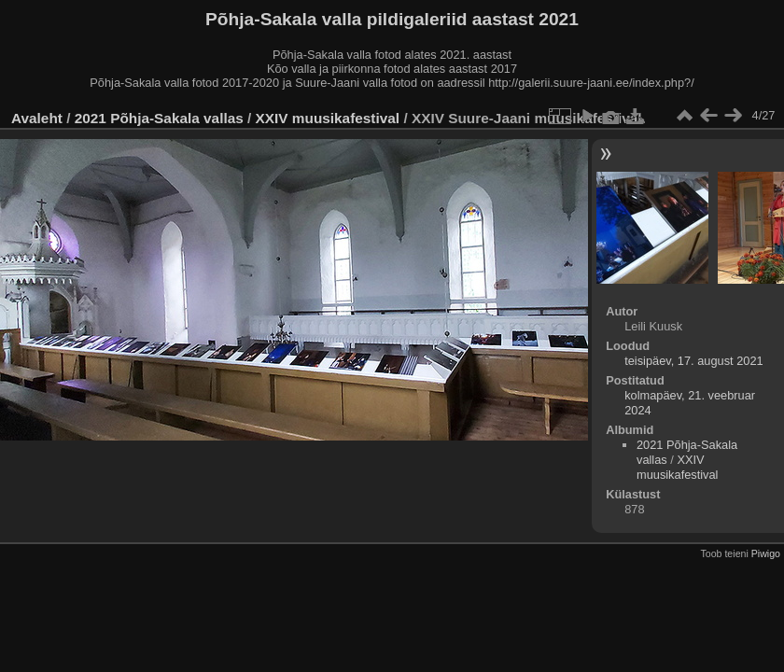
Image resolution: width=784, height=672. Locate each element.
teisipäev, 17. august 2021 (693, 361)
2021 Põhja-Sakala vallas (159, 118)
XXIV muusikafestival (328, 118)
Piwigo (766, 553)
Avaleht (37, 118)
